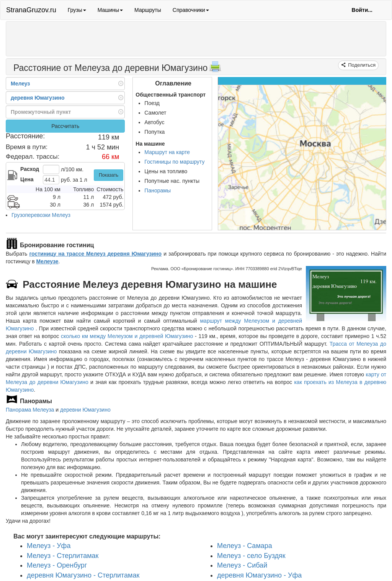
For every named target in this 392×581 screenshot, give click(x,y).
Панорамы (158, 190)
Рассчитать (65, 126)
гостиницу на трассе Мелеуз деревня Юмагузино (95, 254)
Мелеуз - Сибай (242, 565)
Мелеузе (47, 261)
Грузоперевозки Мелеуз (41, 215)
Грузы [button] (77, 10)
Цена (27, 179)
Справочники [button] (191, 10)
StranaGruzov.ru (31, 10)
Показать (109, 175)
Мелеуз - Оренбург (57, 565)
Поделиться (361, 65)
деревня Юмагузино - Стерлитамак (83, 575)
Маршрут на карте (167, 152)
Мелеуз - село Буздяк (251, 555)
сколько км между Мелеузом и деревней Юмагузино (127, 336)
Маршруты (148, 10)
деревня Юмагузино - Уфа (259, 575)
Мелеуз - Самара (245, 546)
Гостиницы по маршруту (174, 162)
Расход (30, 169)
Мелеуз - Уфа (49, 546)
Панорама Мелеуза (30, 410)
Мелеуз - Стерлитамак (63, 555)
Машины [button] (110, 10)
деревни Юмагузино (85, 410)
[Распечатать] (215, 69)
